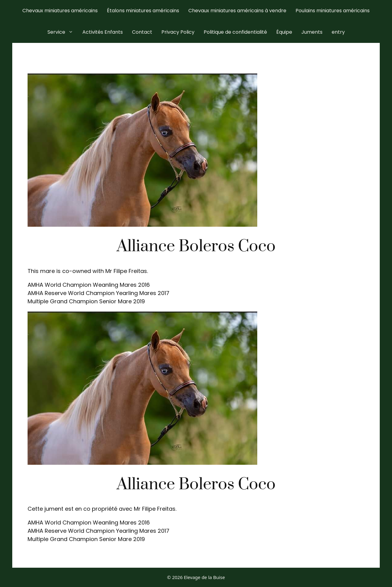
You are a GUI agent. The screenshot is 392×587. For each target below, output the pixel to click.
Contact (142, 32)
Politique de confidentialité (235, 32)
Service (63, 32)
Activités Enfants (103, 32)
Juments (312, 32)
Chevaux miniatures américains (60, 11)
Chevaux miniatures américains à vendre (237, 11)
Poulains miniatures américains (333, 11)
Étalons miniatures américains (143, 11)
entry (338, 32)
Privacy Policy (178, 32)
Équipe (284, 32)
